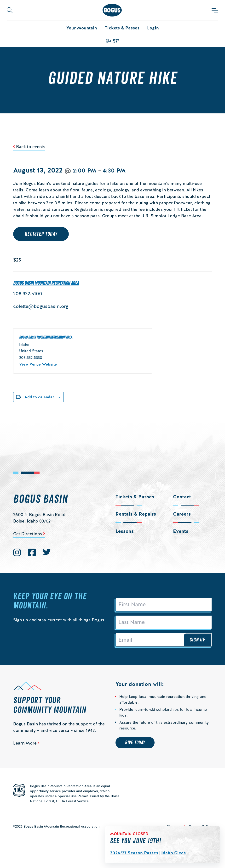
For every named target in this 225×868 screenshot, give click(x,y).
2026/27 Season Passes (134, 853)
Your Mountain (82, 28)
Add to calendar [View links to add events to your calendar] (39, 397)
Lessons (125, 531)
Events (181, 531)
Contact (182, 497)
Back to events (31, 147)
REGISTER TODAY (41, 234)
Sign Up (197, 640)
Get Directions (28, 534)
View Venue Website (38, 364)
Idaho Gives (173, 853)
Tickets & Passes (122, 28)
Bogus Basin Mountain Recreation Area (46, 283)
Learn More (25, 743)
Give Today (135, 743)
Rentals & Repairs (136, 514)
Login (153, 28)
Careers (182, 514)
